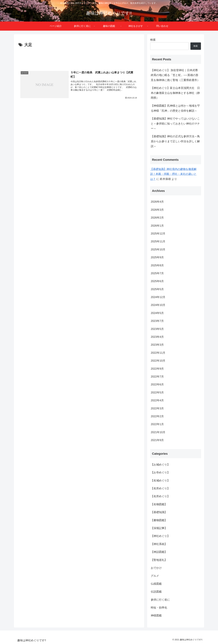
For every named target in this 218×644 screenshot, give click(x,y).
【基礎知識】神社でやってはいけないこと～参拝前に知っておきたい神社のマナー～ (175, 124)
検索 (153, 40)
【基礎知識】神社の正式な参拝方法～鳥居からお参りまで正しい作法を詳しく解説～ (175, 141)
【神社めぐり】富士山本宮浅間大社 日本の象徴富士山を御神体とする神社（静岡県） (175, 93)
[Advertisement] (79, 57)
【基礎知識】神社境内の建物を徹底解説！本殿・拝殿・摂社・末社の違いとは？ (173, 174)
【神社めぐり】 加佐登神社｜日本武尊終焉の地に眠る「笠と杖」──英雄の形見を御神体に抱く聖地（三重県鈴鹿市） (175, 75)
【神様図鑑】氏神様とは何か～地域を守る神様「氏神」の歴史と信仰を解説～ (175, 108)
